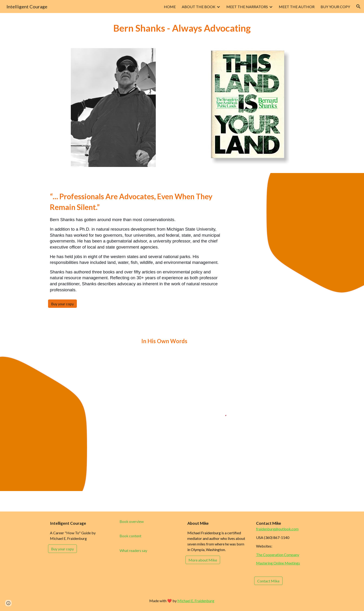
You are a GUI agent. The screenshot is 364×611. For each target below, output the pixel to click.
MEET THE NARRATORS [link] (247, 7)
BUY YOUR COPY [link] (335, 7)
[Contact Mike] (268, 581)
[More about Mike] (203, 560)
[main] (182, 28)
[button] (358, 7)
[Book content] (130, 536)
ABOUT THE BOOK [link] (199, 7)
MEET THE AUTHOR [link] (297, 7)
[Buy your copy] (62, 304)
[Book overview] (132, 521)
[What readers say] (133, 550)
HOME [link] (170, 7)
